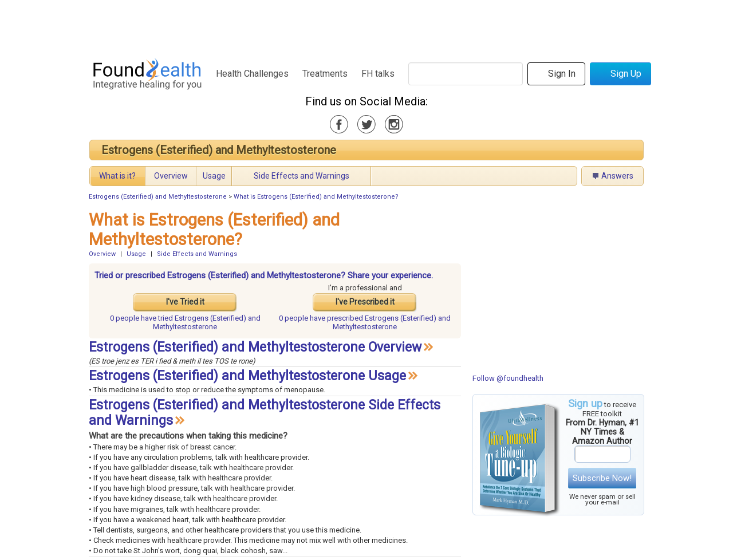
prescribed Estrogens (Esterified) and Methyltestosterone (365, 322)
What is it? (117, 176)
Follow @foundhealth (508, 378)
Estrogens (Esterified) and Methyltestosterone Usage (247, 376)
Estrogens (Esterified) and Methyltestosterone (219, 150)
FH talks (378, 74)
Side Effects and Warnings (302, 176)
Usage (214, 176)
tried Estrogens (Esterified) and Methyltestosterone (185, 322)
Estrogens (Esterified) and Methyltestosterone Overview (255, 347)
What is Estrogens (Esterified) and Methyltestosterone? (316, 197)
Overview (171, 176)
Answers (617, 176)
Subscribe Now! (602, 478)
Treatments (325, 74)
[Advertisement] (366, 26)
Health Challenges (252, 74)
